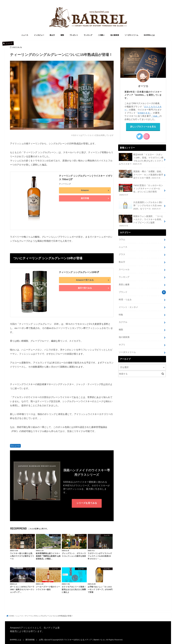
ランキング (88, 35)
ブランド (123, 292)
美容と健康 (124, 285)
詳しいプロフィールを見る (143, 127)
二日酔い (101, 35)
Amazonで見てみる (85, 280)
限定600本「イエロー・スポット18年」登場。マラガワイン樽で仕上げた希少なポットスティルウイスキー (141, 159)
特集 (121, 315)
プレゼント (74, 35)
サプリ (122, 345)
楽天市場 (85, 198)
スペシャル (124, 269)
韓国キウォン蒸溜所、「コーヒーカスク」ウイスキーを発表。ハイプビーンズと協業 (141, 221)
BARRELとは (149, 35)
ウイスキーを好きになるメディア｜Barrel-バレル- (85, 640)
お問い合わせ (44, 640)
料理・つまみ (125, 300)
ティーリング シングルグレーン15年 (78, 272)
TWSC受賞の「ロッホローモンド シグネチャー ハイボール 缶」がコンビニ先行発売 (141, 190)
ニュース (25, 35)
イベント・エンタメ (128, 307)
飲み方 (52, 35)
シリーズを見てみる (87, 503)
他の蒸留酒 (115, 35)
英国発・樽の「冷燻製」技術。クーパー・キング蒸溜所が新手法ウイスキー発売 (141, 175)
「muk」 (155, 116)
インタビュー (39, 35)
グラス (122, 254)
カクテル (123, 322)
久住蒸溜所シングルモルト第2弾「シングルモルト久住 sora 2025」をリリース (140, 205)
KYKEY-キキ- (144, 113)
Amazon (85, 190)
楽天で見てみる (85, 288)
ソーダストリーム (131, 35)
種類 (62, 35)
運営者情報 (30, 640)
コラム (122, 239)
